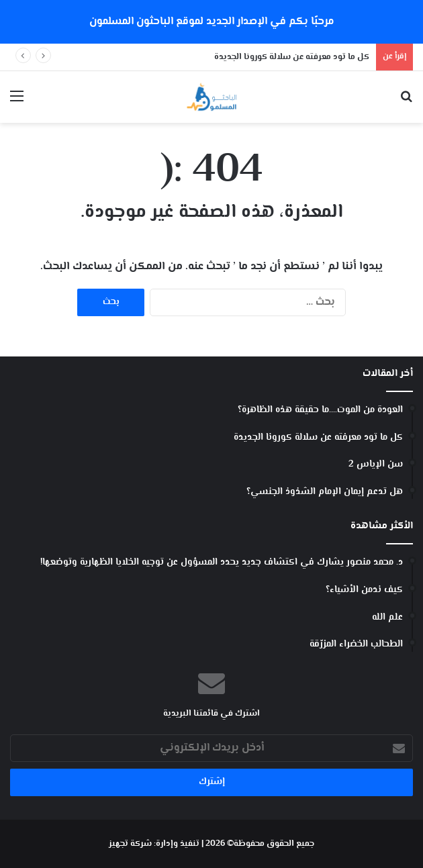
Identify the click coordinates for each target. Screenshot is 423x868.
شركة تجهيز (130, 844)
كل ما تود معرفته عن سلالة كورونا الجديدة (292, 57)
